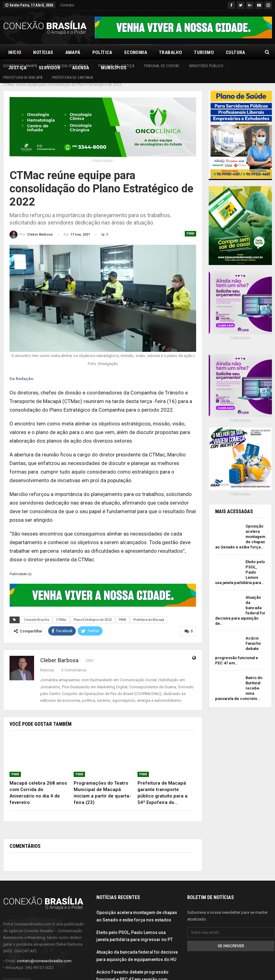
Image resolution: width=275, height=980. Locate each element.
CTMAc (61, 613)
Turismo (204, 52)
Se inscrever (231, 939)
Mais (231, 52)
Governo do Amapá (20, 66)
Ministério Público (206, 66)
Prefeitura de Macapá (23, 77)
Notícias (43, 52)
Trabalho (170, 52)
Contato (67, 5)
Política (102, 52)
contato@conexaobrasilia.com (44, 954)
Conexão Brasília (37, 613)
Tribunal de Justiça (116, 66)
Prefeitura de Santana (72, 77)
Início (15, 52)
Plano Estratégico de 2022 (93, 613)
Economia (136, 52)
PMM (190, 227)
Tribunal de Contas (161, 66)
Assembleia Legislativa (67, 66)
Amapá (73, 52)
